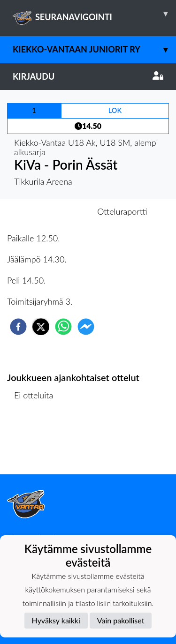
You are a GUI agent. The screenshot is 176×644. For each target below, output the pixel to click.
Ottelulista (37, 443)
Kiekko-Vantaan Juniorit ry (94, 49)
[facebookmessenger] (86, 327)
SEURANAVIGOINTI (94, 14)
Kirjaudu (88, 76)
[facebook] (18, 327)
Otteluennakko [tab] (55, 211)
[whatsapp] (63, 327)
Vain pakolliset (121, 620)
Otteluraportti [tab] (122, 211)
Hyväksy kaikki (56, 620)
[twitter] (41, 327)
